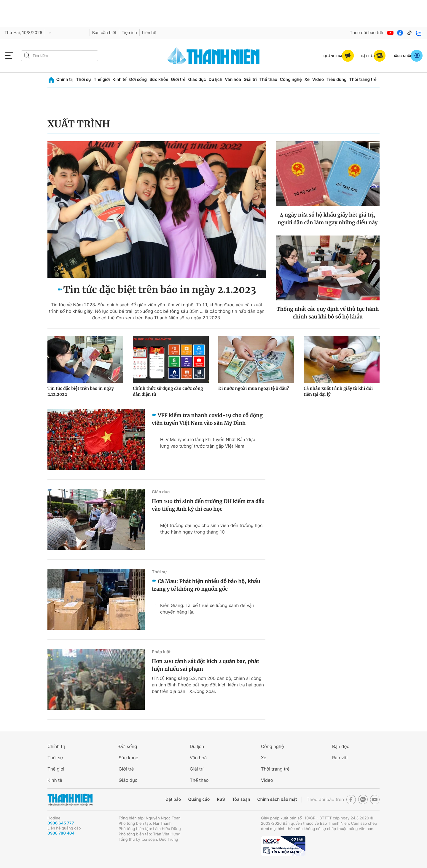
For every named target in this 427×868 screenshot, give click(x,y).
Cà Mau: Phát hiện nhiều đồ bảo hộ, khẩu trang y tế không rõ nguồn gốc (206, 585)
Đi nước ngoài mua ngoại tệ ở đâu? (254, 388)
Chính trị (65, 80)
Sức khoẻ (128, 758)
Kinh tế (120, 80)
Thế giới (102, 80)
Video (318, 80)
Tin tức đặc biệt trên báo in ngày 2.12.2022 (81, 391)
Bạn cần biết (104, 33)
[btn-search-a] (27, 56)
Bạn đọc (341, 746)
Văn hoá (198, 758)
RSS (221, 799)
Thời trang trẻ (363, 80)
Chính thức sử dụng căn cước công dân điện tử (168, 391)
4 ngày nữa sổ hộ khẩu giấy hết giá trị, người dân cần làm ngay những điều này (328, 219)
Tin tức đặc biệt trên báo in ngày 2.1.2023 (160, 290)
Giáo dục (197, 80)
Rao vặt (340, 758)
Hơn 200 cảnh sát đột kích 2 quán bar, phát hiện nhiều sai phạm (205, 665)
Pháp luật (161, 652)
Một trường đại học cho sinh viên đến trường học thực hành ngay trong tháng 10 (211, 529)
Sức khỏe (159, 80)
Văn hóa (233, 80)
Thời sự (83, 80)
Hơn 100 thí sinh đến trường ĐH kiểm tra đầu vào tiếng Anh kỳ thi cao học (208, 505)
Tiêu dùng (337, 80)
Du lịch (215, 80)
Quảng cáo (199, 799)
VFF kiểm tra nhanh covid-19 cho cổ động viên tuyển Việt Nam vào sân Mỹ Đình (207, 419)
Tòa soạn (241, 799)
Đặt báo (173, 799)
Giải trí (250, 80)
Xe (307, 80)
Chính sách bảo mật (277, 799)
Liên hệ (149, 33)
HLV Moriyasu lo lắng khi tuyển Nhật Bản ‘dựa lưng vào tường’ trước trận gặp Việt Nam (208, 443)
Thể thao (268, 80)
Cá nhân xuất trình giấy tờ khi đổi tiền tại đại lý (338, 391)
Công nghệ (291, 80)
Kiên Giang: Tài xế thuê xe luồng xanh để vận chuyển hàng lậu (207, 609)
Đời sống (138, 80)
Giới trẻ (178, 80)
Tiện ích (129, 33)
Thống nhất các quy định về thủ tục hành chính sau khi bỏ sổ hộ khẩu (328, 313)
